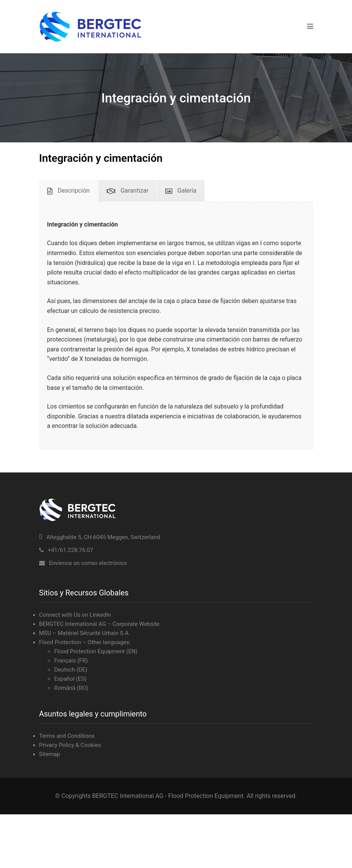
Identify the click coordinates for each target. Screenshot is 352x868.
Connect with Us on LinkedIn (75, 615)
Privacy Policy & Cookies (70, 745)
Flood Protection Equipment (89, 651)
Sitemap (50, 754)
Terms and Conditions (67, 736)
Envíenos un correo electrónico (88, 563)
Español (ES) (70, 679)
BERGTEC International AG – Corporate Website (100, 624)
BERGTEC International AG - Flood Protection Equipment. (169, 796)
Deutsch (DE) (71, 670)
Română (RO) (71, 688)
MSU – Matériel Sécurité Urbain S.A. (85, 633)
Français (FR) (71, 661)
